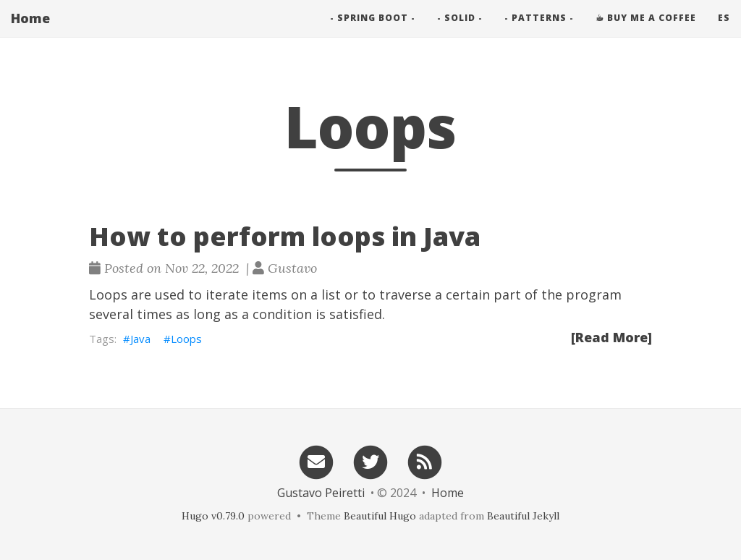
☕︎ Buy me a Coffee (646, 32)
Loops (186, 339)
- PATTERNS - (539, 32)
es (724, 32)
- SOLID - (460, 32)
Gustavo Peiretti (321, 493)
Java (140, 339)
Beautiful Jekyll (523, 516)
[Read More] (611, 337)
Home (30, 33)
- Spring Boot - (373, 32)
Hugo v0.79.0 (213, 516)
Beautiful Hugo (380, 516)
